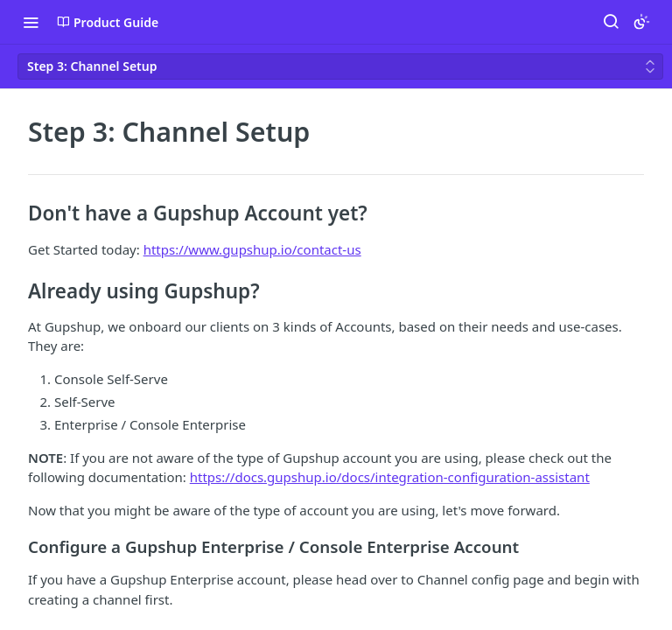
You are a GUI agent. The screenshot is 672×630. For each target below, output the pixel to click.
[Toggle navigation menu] (31, 22)
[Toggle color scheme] (641, 22)
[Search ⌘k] (611, 22)
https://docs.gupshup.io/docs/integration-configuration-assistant (390, 477)
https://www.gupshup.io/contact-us (252, 249)
